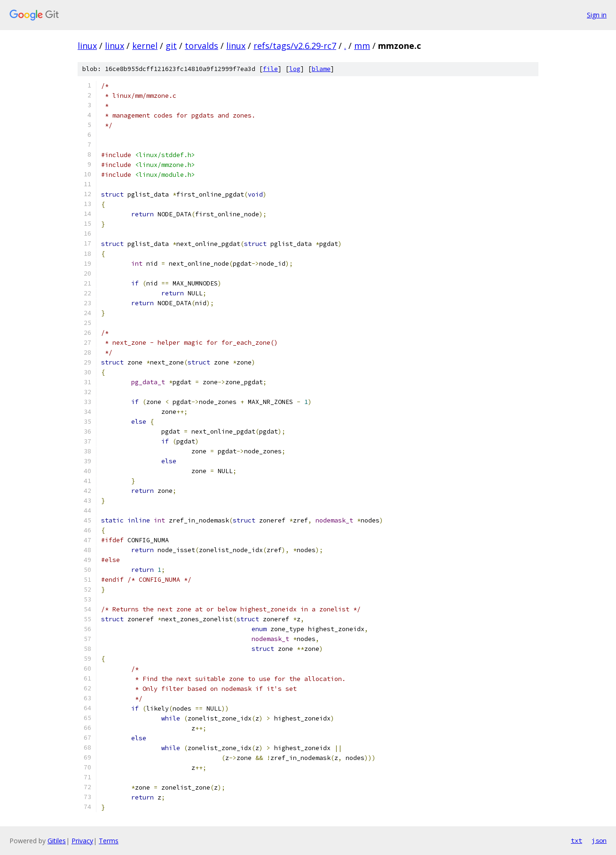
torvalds (201, 46)
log (295, 69)
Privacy (82, 841)
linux (87, 46)
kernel (145, 46)
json (599, 840)
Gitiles (57, 841)
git (171, 46)
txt (577, 840)
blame (321, 69)
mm (362, 46)
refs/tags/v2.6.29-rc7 (295, 46)
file (270, 69)
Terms (109, 841)
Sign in (597, 15)
